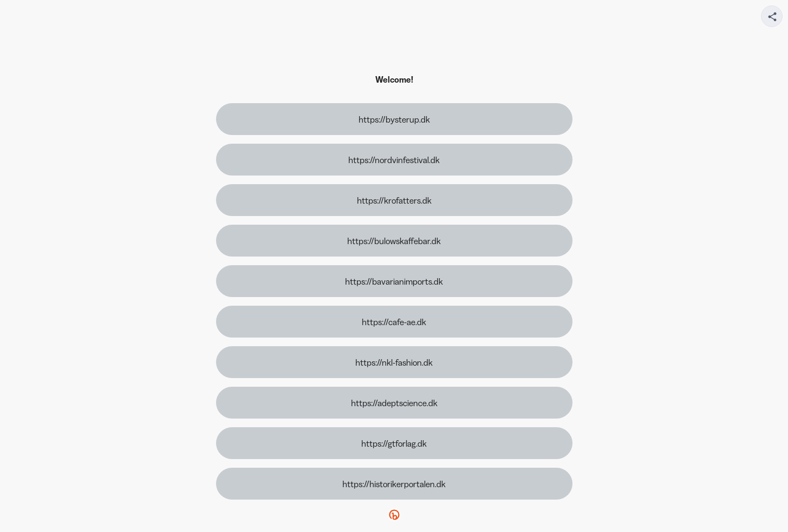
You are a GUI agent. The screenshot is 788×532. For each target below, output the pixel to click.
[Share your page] (772, 16)
